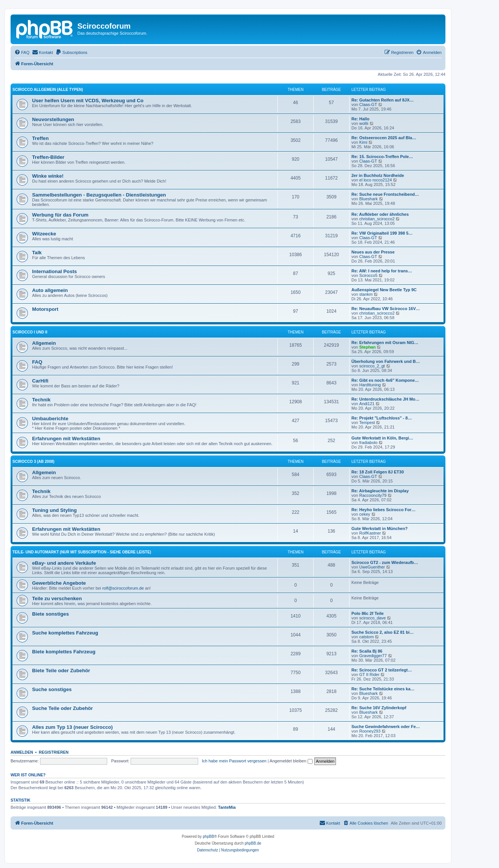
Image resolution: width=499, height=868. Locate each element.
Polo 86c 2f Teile (367, 613)
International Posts (55, 271)
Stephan (367, 347)
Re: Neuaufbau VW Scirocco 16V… (386, 309)
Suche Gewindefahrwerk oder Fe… (386, 727)
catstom (367, 637)
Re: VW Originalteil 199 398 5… (382, 233)
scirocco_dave (373, 618)
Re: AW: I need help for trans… (382, 271)
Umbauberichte (50, 419)
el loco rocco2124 (376, 180)
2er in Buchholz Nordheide (378, 175)
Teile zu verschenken (57, 598)
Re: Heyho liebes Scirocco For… (383, 510)
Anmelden (22, 752)
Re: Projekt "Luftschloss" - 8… (382, 418)
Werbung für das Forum (60, 215)
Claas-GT (368, 104)
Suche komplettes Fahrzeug (65, 633)
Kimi (363, 142)
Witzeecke (44, 234)
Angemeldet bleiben (291, 761)
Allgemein (44, 343)
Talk (37, 253)
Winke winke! (48, 176)
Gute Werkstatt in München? (380, 528)
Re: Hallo (360, 119)
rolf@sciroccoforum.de (123, 588)
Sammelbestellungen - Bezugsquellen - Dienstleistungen (99, 195)
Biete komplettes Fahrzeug (64, 652)
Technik (41, 400)
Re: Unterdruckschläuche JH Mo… (385, 399)
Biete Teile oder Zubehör (61, 671)
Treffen (40, 138)
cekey (365, 514)
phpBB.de (253, 843)
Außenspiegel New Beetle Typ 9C (384, 290)
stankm (366, 294)
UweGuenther (372, 567)
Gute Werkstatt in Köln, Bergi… (382, 438)
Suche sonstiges (52, 689)
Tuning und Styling (54, 510)
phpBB (208, 837)
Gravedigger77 (373, 656)
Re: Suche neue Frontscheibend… (385, 194)
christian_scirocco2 (377, 219)
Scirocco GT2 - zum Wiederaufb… (385, 562)
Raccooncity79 (373, 495)
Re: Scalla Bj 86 (367, 651)
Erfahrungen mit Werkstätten (66, 439)
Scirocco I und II (30, 332)
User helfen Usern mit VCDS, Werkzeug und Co (88, 101)
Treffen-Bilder (48, 157)
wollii (364, 123)
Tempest (367, 422)
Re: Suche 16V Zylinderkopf (379, 708)
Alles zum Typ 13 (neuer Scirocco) (72, 727)
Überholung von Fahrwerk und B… (386, 361)
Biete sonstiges (50, 614)
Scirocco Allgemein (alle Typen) (48, 90)
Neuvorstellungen (53, 119)
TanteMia (227, 807)
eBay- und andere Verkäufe (64, 563)
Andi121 (367, 404)
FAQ (37, 362)
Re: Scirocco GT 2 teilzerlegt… (382, 670)
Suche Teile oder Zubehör (62, 708)
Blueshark (369, 199)
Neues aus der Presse (373, 252)
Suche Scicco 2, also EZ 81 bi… (383, 632)
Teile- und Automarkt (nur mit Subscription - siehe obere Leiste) (82, 552)
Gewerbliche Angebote (59, 583)
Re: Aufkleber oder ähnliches (380, 214)
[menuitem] (22, 52)
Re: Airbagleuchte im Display (380, 491)
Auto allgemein (50, 290)
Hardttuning (370, 385)
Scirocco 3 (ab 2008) (33, 462)
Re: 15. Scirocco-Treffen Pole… (382, 157)
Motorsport (45, 309)
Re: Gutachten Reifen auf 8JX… (383, 100)
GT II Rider (370, 674)
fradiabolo (368, 442)
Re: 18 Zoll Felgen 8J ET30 (378, 472)
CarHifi (40, 381)
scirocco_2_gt (372, 366)
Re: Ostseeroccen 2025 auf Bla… (384, 138)
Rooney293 (370, 731)
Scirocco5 (368, 275)
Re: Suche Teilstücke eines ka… (383, 689)
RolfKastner (370, 533)
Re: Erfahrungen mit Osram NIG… (385, 343)
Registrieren (54, 752)
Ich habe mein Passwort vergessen (234, 761)
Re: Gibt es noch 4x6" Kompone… (385, 380)
